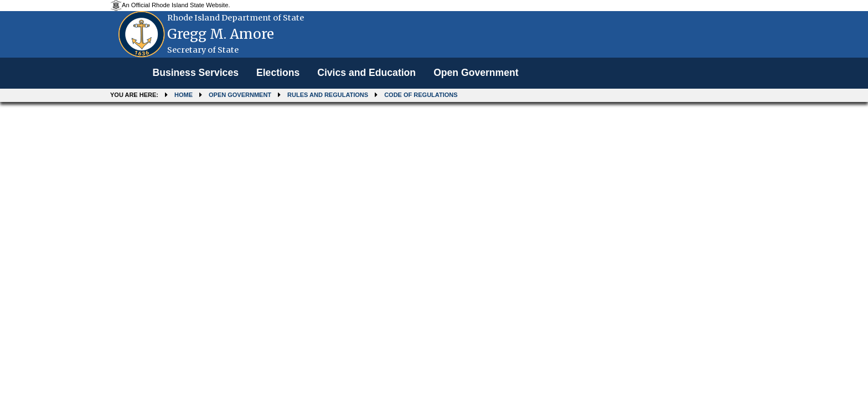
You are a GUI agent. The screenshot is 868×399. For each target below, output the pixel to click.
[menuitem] (195, 73)
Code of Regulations (421, 95)
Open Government (476, 73)
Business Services (195, 73)
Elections (278, 73)
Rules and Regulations (328, 95)
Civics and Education (366, 73)
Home (184, 95)
